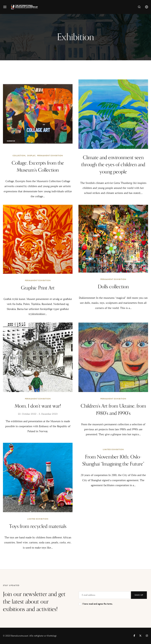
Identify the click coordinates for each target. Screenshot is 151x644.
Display (31, 156)
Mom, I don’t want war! (38, 406)
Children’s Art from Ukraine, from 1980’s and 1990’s (113, 410)
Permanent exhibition (50, 156)
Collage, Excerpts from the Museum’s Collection (38, 167)
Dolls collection (113, 287)
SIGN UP (139, 595)
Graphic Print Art (38, 288)
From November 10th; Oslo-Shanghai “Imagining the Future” (113, 460)
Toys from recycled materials (38, 526)
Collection (19, 156)
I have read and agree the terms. (98, 604)
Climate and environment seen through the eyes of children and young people (113, 165)
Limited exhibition (38, 519)
